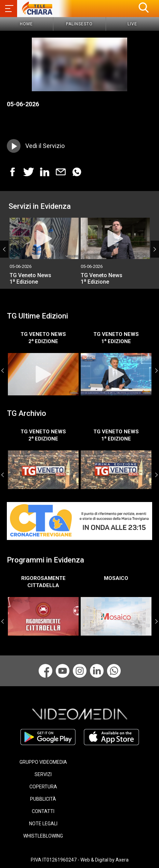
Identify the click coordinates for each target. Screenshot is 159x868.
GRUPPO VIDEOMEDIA (43, 762)
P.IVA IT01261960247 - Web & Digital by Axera (80, 860)
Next (155, 249)
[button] (144, 8)
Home (26, 24)
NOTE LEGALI (43, 824)
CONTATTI (43, 811)
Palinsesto (79, 24)
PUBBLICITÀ (43, 799)
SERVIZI (43, 774)
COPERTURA (43, 787)
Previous (4, 249)
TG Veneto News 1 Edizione (30, 279)
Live (132, 24)
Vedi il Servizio (45, 146)
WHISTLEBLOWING (43, 836)
